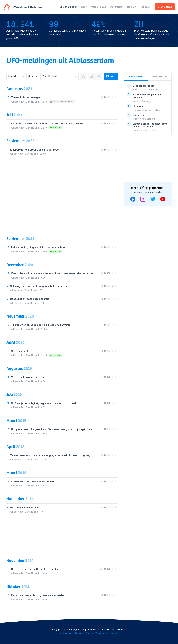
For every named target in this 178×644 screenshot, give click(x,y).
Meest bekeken (160, 77)
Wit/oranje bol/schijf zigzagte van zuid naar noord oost (44, 403)
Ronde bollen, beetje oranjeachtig (30, 299)
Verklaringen (99, 7)
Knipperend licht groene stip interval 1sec (34, 150)
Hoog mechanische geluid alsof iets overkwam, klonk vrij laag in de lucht (54, 429)
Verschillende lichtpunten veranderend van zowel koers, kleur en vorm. (52, 274)
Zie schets (138, 115)
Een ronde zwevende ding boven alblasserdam (38, 595)
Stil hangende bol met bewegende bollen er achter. (40, 286)
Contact (114, 633)
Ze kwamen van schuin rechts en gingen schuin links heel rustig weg (50, 455)
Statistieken (117, 7)
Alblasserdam (18, 102)
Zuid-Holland (32, 102)
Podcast (145, 7)
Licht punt (138, 106)
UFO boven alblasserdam (25, 508)
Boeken (132, 7)
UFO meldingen (68, 7)
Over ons (79, 633)
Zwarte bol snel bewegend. (27, 98)
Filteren (111, 76)
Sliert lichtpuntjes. (22, 351)
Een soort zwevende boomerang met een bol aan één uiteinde (47, 124)
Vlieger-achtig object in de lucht (30, 377)
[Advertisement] (62, 194)
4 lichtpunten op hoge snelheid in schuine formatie (41, 325)
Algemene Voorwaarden (97, 633)
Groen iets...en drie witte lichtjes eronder (35, 569)
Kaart (84, 7)
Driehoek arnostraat (143, 86)
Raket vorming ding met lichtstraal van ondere (38, 247)
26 (101, 569)
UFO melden (66, 633)
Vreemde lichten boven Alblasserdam (33, 482)
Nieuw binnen (136, 77)
